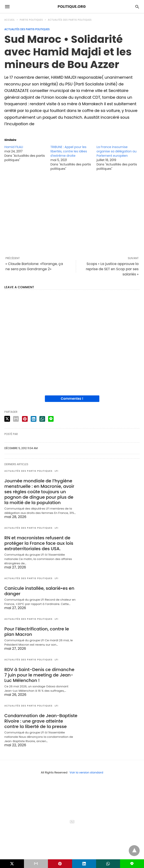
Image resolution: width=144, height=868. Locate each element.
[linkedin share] (34, 419)
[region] (72, 213)
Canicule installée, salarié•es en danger (39, 591)
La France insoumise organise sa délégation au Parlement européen (117, 151)
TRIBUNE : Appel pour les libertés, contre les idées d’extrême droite (69, 151)
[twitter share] (7, 419)
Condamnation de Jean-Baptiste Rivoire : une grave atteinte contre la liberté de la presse (41, 721)
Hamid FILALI (14, 147)
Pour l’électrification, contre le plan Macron (37, 632)
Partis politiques (31, 20)
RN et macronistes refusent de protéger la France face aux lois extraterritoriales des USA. (39, 543)
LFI (57, 471)
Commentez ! (72, 399)
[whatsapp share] (42, 419)
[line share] (51, 419)
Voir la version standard (86, 772)
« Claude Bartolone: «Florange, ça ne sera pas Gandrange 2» (34, 266)
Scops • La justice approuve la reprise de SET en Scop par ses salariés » (112, 269)
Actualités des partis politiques (70, 20)
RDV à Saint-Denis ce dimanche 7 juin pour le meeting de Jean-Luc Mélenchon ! (39, 675)
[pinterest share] (25, 419)
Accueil (10, 20)
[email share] (16, 419)
